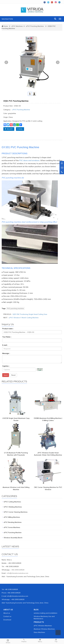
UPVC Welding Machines (13, 507)
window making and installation (45, 613)
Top (56, 640)
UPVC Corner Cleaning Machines (16, 512)
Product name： (8, 329)
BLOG (36, 610)
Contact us (7, 616)
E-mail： (5, 345)
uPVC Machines (17, 26)
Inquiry (24, 640)
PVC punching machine (15, 308)
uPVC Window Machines (43, 626)
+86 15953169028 (18, 570)
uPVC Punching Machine (35, 26)
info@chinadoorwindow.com (18, 573)
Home (6, 26)
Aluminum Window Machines (44, 629)
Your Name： (7, 337)
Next (58, 62)
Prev (6, 62)
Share (8, 641)
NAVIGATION (7, 19)
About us (7, 613)
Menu (40, 641)
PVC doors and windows (29, 160)
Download (7, 620)
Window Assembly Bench (13, 538)
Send (6, 375)
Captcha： (6, 366)
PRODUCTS (39, 622)
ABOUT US (8, 610)
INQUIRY (9, 129)
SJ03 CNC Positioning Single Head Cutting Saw (30, 314)
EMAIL (20, 129)
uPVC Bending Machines (13, 522)
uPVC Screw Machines (12, 527)
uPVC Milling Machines (12, 517)
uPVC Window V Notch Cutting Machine (24, 318)
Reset (13, 375)
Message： (6, 353)
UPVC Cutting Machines (12, 502)
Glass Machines (39, 632)
